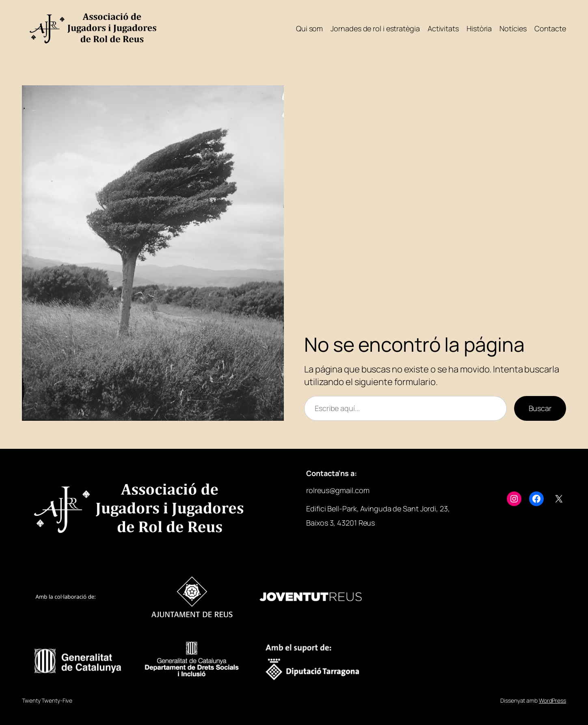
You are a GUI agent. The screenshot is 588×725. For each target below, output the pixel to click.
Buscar (540, 408)
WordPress (552, 700)
